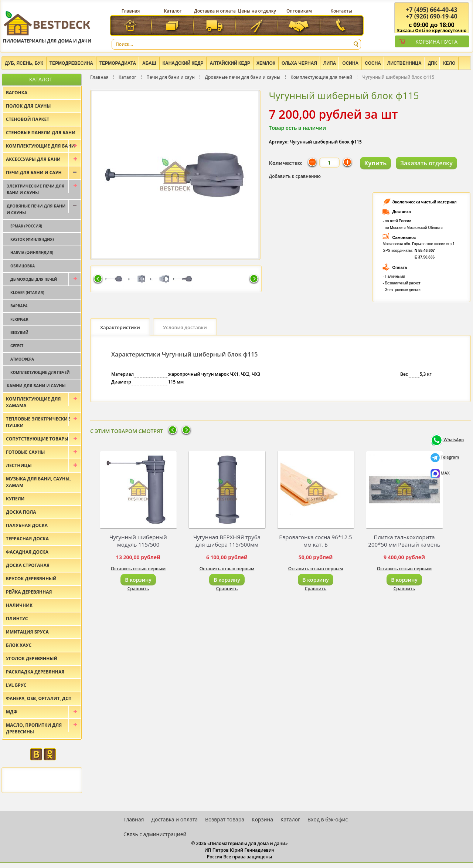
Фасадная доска (27, 552)
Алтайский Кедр (230, 63)
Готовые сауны (25, 452)
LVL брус (16, 685)
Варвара (19, 306)
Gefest (17, 346)
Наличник (19, 605)
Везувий (19, 332)
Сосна (373, 63)
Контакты (341, 11)
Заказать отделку (426, 163)
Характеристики (120, 327)
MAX (440, 473)
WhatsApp (447, 440)
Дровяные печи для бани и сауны (243, 77)
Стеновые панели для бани (41, 133)
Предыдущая (98, 279)
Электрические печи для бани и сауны (35, 189)
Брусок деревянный (31, 579)
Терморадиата (118, 63)
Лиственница (404, 63)
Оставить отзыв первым (138, 569)
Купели (15, 499)
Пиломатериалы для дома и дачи (47, 27)
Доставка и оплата (215, 11)
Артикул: (279, 142)
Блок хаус (19, 645)
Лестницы (19, 465)
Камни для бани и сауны (36, 386)
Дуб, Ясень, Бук (24, 63)
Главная (131, 11)
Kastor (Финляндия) (32, 239)
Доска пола (21, 512)
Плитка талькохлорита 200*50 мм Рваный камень (404, 541)
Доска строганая (28, 565)
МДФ (12, 712)
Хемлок (266, 63)
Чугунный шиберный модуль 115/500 (138, 541)
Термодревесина (71, 63)
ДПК (433, 63)
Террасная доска (27, 539)
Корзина (262, 819)
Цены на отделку (257, 11)
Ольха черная (299, 63)
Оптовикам (299, 11)
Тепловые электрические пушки (38, 422)
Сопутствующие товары (37, 439)
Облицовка (23, 266)
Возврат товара (225, 819)
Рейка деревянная (29, 592)
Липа (330, 63)
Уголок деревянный (32, 658)
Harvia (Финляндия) (32, 253)
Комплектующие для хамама (33, 402)
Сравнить (138, 589)
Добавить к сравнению (295, 176)
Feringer (19, 319)
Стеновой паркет (28, 119)
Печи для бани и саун (171, 77)
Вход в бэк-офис (328, 819)
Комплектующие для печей (321, 77)
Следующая (254, 279)
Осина (350, 63)
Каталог (173, 11)
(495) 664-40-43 (431, 10)
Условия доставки (185, 327)
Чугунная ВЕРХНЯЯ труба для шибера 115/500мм (227, 541)
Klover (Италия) (27, 293)
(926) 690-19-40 (431, 16)
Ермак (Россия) (26, 226)
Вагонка (17, 93)
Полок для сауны (28, 106)
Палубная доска (27, 525)
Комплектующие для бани (40, 146)
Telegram (445, 457)
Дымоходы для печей (34, 279)
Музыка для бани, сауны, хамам (38, 482)
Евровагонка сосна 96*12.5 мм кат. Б (315, 541)
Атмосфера (22, 359)
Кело (449, 63)
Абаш (149, 63)
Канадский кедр (183, 63)
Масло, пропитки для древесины (34, 728)
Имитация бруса (27, 632)
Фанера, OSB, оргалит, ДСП (39, 698)
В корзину (138, 580)
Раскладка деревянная (35, 672)
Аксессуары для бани (33, 159)
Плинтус (17, 619)
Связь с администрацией (155, 834)
